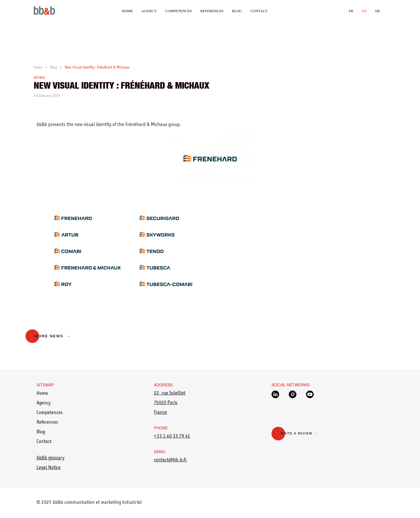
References (212, 11)
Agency (149, 11)
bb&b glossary (50, 458)
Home (128, 11)
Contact (259, 11)
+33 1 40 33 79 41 (172, 436)
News (39, 78)
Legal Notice (49, 468)
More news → (53, 336)
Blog (237, 11)
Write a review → (299, 433)
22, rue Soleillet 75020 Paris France (170, 403)
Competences (179, 11)
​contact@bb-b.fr (170, 460)
